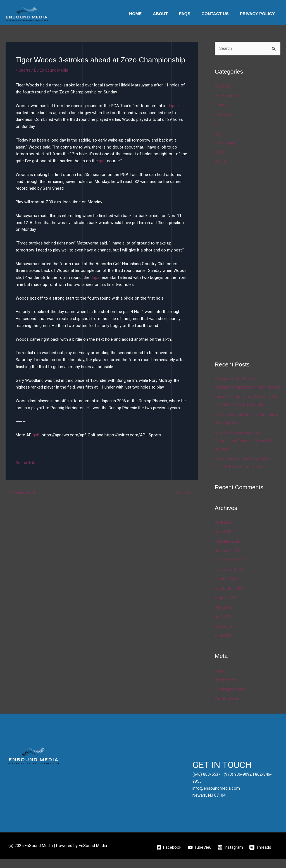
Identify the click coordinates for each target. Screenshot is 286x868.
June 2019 (224, 626)
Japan (173, 106)
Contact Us (219, 14)
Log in (220, 679)
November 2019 (229, 578)
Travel (220, 153)
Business (223, 87)
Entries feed (226, 689)
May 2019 (224, 635)
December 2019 (229, 569)
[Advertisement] (250, 262)
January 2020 (227, 559)
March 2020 (226, 541)
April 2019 (224, 644)
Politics (221, 124)
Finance (222, 105)
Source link (26, 463)
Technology (225, 143)
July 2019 (223, 616)
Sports (25, 70)
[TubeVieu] (199, 856)
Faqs (192, 14)
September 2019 (230, 597)
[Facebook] (168, 856)
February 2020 (228, 550)
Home (148, 14)
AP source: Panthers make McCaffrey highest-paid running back (244, 388)
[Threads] (261, 856)
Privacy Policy (259, 14)
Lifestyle (223, 115)
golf (103, 161)
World (220, 162)
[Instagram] (231, 856)
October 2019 (227, 588)
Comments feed (230, 698)
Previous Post (22, 493)
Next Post (186, 493)
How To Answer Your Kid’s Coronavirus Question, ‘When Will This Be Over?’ (245, 450)
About (170, 14)
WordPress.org (228, 708)
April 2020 (224, 531)
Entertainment (228, 96)
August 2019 (226, 607)
